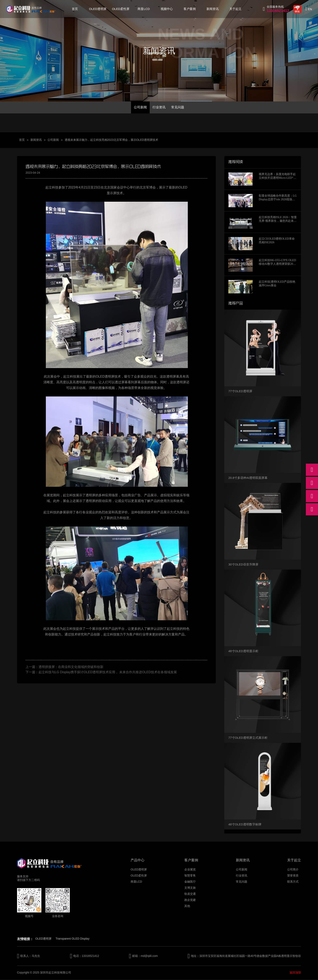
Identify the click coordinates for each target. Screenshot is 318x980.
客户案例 (190, 9)
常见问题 (178, 107)
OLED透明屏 (98, 9)
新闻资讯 (213, 9)
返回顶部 (295, 973)
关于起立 (235, 9)
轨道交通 (190, 894)
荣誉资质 (293, 876)
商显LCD (144, 9)
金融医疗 (190, 882)
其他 (187, 906)
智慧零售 (190, 876)
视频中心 (167, 9)
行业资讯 (159, 107)
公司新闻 (140, 107)
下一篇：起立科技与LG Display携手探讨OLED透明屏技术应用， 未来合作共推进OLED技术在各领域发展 (101, 673)
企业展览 (190, 870)
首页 (75, 9)
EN (310, 9)
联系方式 (293, 882)
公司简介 (293, 870)
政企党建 (190, 900)
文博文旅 (190, 888)
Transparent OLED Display (73, 939)
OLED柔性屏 (121, 9)
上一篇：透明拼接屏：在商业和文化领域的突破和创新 (64, 667)
